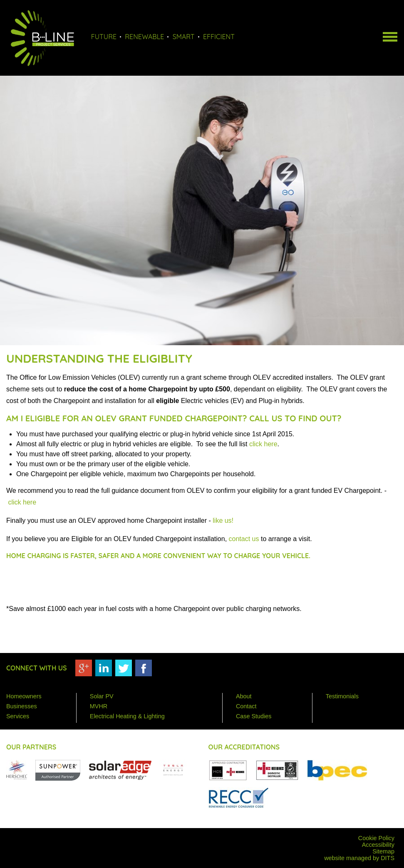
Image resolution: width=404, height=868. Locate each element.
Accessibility (378, 845)
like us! (223, 521)
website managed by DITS (359, 858)
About (244, 696)
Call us (266, 418)
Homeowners (24, 696)
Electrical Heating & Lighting (127, 716)
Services (18, 716)
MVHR (99, 706)
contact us (244, 539)
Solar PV (102, 696)
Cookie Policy (376, 838)
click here (263, 444)
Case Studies (254, 716)
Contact (246, 706)
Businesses (22, 706)
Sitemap (383, 851)
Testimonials (342, 696)
